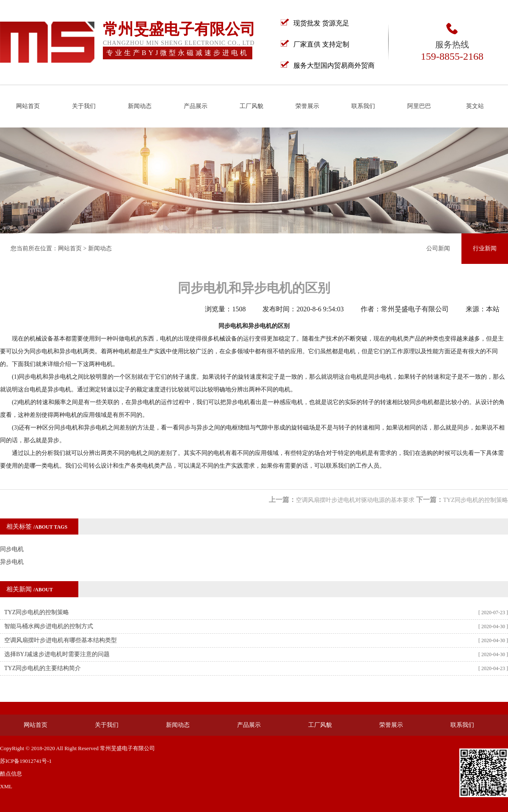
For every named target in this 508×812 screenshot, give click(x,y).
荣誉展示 (307, 106)
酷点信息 (11, 774)
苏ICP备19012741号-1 (26, 761)
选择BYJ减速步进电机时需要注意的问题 (57, 654)
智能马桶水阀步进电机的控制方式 (49, 626)
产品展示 (196, 106)
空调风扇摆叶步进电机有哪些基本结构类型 (61, 640)
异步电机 (12, 562)
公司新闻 (438, 248)
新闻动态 (140, 106)
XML (6, 786)
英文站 (475, 106)
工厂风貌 (251, 106)
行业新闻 (485, 248)
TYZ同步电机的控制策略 (476, 500)
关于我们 (84, 106)
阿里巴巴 (419, 106)
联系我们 (363, 106)
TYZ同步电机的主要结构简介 (43, 668)
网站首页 (28, 106)
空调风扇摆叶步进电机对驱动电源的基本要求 (355, 500)
